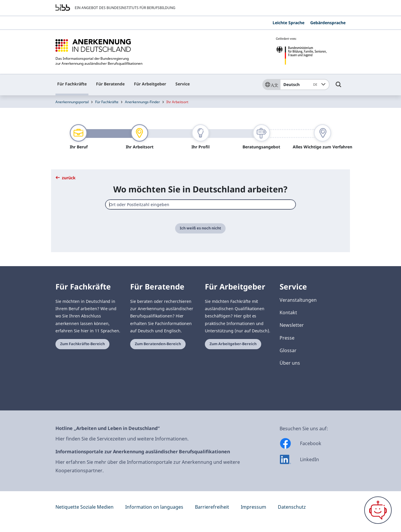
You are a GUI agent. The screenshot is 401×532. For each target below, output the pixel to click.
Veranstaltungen (298, 300)
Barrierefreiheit (212, 507)
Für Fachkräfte (72, 84)
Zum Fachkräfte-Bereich (82, 344)
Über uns (290, 363)
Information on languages (154, 507)
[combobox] (201, 204)
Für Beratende (110, 84)
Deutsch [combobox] (301, 85)
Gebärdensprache (328, 23)
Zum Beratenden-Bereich (158, 344)
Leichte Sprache (288, 23)
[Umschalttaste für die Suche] (339, 87)
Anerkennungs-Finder (142, 102)
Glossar (288, 350)
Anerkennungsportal (72, 102)
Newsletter (292, 325)
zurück (66, 178)
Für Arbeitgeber (150, 84)
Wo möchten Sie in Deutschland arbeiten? (200, 189)
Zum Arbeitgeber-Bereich (233, 344)
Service (183, 84)
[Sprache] (271, 85)
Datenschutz (292, 507)
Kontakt (288, 312)
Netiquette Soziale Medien (84, 507)
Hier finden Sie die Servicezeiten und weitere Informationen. (122, 439)
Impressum (253, 507)
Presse (287, 338)
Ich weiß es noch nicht (200, 228)
